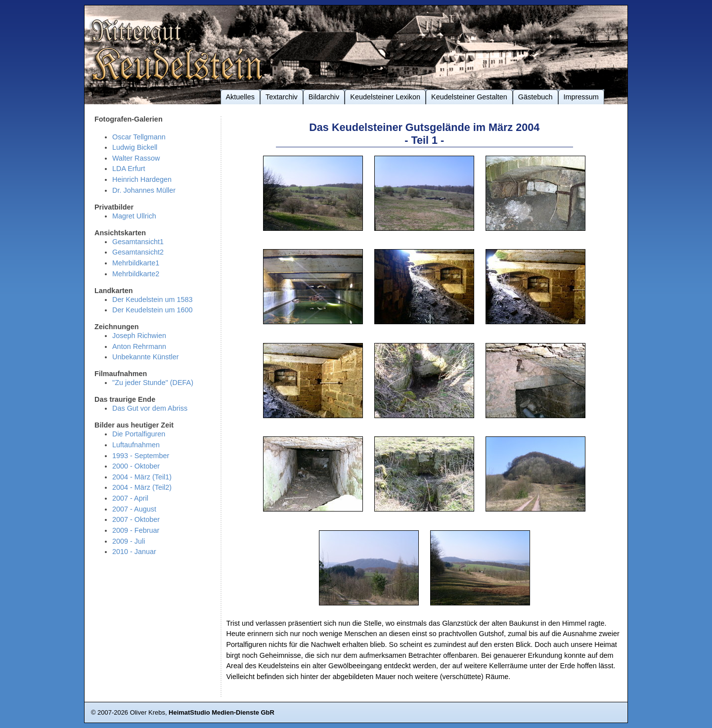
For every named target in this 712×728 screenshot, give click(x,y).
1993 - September (141, 456)
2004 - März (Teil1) (142, 477)
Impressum (581, 97)
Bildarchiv (324, 97)
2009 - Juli (129, 541)
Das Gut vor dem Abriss (150, 408)
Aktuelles (240, 97)
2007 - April (130, 498)
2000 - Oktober (136, 466)
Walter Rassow (136, 158)
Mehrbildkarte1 (136, 263)
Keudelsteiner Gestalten (469, 97)
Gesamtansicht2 (138, 252)
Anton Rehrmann (139, 346)
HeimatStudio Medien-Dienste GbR (222, 712)
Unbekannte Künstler (146, 357)
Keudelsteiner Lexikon (385, 97)
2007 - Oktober (136, 519)
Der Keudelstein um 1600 (153, 310)
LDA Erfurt (129, 169)
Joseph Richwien (139, 336)
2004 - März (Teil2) (142, 487)
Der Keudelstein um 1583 (153, 300)
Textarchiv (282, 97)
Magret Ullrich (134, 216)
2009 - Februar (136, 530)
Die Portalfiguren (139, 434)
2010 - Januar (134, 552)
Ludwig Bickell (135, 147)
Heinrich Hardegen (142, 179)
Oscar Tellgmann (139, 137)
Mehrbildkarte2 (136, 274)
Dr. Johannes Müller (144, 190)
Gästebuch (535, 97)
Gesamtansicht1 (138, 242)
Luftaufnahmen (136, 445)
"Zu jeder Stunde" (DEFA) (153, 383)
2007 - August (134, 509)
